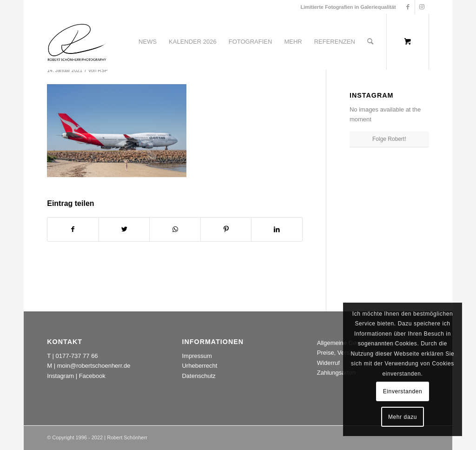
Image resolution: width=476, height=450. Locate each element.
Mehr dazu (403, 417)
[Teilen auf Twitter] (124, 229)
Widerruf (328, 363)
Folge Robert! (389, 139)
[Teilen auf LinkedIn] (277, 229)
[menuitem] (148, 42)
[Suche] (370, 42)
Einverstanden (403, 391)
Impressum (197, 356)
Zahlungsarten (336, 373)
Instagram (60, 376)
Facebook (92, 376)
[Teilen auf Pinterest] (226, 229)
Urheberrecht (199, 366)
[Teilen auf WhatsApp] (175, 229)
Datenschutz (198, 376)
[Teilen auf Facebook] (73, 229)
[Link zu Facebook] (408, 7)
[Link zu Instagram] (422, 7)
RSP (103, 70)
